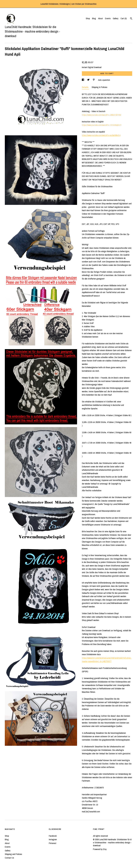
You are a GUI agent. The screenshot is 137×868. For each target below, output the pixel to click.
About (100, 18)
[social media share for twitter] (89, 80)
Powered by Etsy (100, 849)
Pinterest (53, 843)
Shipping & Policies (99, 87)
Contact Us (9, 858)
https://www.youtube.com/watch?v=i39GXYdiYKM (101, 115)
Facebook (53, 836)
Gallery (116, 18)
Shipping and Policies (13, 854)
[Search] (131, 19)
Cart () (124, 18)
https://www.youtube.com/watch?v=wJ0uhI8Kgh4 (101, 135)
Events (108, 18)
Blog (94, 18)
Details (85, 87)
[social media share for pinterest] (94, 80)
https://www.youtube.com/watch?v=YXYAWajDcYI (102, 125)
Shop (88, 18)
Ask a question (104, 80)
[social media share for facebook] (83, 80)
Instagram (53, 839)
